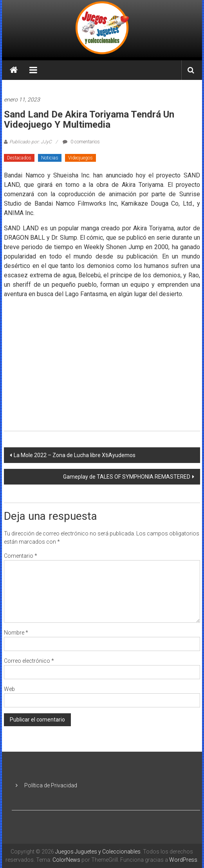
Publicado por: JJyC (31, 142)
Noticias (50, 158)
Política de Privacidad (51, 785)
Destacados (19, 158)
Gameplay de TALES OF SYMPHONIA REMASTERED (127, 477)
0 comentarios (81, 142)
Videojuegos (80, 158)
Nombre (16, 633)
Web (9, 689)
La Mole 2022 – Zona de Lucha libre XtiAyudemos (75, 455)
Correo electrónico (29, 661)
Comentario (21, 556)
